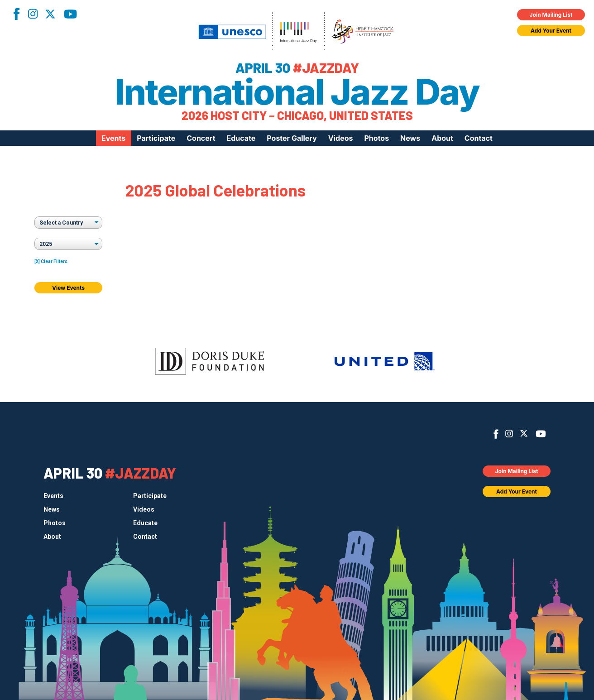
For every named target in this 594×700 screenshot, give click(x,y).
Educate (241, 138)
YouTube (70, 14)
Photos (376, 138)
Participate (156, 138)
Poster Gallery (292, 138)
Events (113, 138)
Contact (479, 138)
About (442, 138)
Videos (341, 138)
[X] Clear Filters (51, 261)
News (410, 138)
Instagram (33, 14)
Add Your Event (551, 31)
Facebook (16, 14)
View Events (68, 288)
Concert (201, 138)
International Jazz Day (297, 92)
